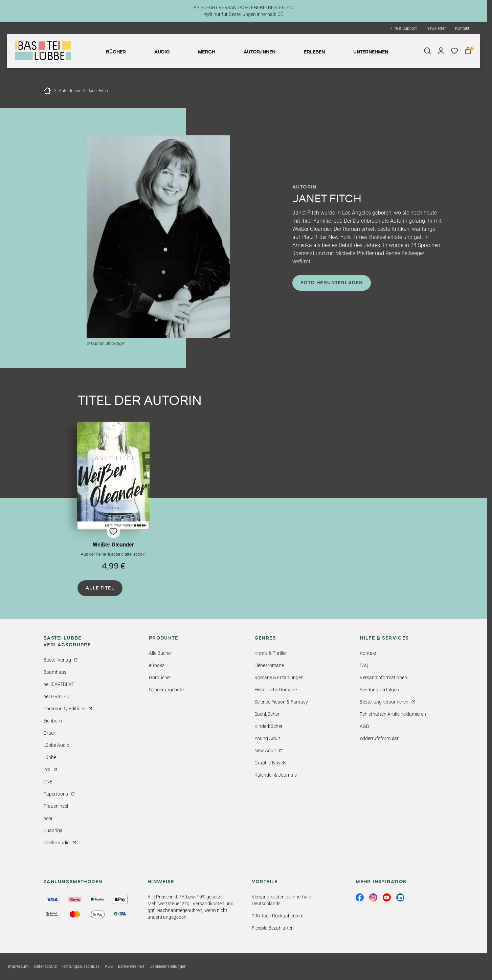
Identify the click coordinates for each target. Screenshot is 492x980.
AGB (364, 726)
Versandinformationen (383, 677)
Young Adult (267, 738)
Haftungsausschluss (81, 966)
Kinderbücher (269, 726)
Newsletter (436, 28)
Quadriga (53, 830)
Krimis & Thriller (271, 653)
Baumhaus (55, 672)
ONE (48, 782)
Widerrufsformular (379, 738)
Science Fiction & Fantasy (281, 702)
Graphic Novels (270, 763)
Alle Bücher (161, 653)
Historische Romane (276, 690)
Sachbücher (267, 714)
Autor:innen (70, 91)
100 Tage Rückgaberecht (278, 916)
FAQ (364, 665)
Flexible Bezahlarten (273, 928)
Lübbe (50, 757)
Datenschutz (46, 966)
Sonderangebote (166, 690)
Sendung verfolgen (379, 690)
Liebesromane (269, 665)
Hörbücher (160, 677)
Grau (49, 733)
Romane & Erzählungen (279, 677)
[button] (113, 496)
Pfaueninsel (56, 806)
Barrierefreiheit (131, 966)
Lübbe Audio (56, 745)
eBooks (157, 665)
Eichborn (53, 721)
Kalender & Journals (276, 775)
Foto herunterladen (332, 283)
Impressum (18, 966)
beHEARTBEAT (59, 684)
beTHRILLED (56, 696)
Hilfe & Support (403, 28)
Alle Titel (100, 588)
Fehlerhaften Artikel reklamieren (393, 714)
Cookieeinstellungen (168, 966)
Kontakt (462, 28)
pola (48, 818)
